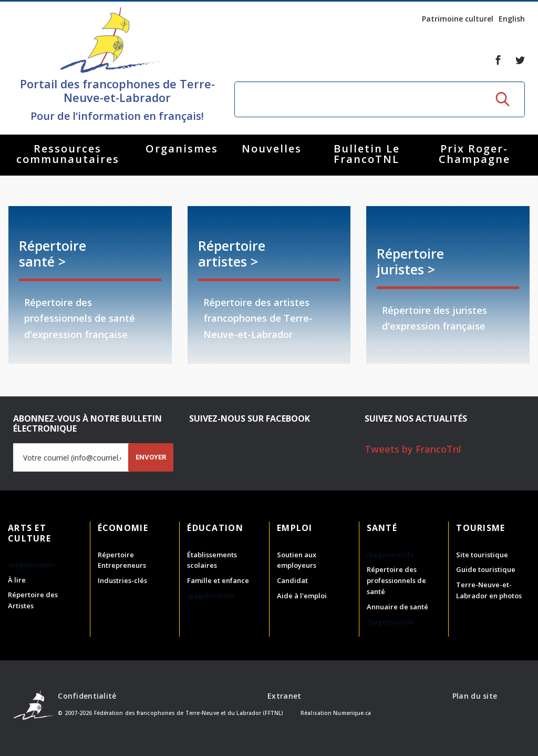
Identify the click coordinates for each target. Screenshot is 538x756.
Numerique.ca (352, 713)
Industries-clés (122, 580)
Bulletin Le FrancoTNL (367, 154)
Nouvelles (272, 149)
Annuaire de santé (397, 607)
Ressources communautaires (68, 154)
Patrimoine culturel (458, 19)
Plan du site (475, 696)
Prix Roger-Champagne (474, 154)
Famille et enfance (218, 580)
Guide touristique (486, 569)
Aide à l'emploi (302, 596)
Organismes (182, 149)
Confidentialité (87, 696)
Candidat (292, 580)
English (512, 19)
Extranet (284, 696)
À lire (17, 580)
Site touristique (482, 555)
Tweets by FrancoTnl (413, 449)
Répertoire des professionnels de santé (396, 580)
